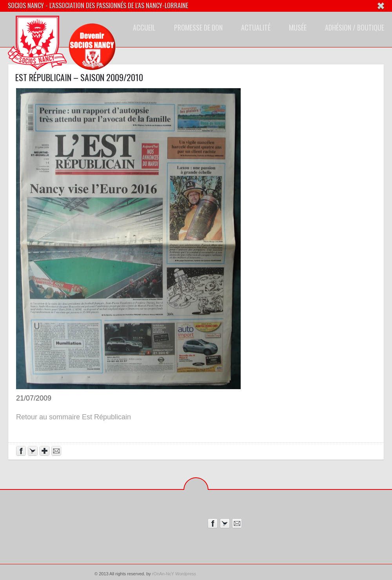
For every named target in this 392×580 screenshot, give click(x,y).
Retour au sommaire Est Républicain (73, 417)
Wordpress (186, 574)
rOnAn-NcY (163, 574)
